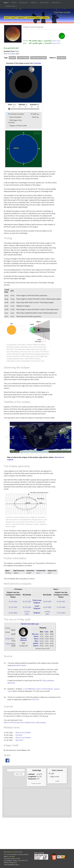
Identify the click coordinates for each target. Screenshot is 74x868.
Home (7, 18)
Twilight (8, 639)
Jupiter (36, 643)
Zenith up (35, 114)
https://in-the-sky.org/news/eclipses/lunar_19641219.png (25, 722)
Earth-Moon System (34, 18)
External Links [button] (10, 6)
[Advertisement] (37, 802)
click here (12, 856)
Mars (37, 641)
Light (52, 774)
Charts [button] (14, 3)
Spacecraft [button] (24, 3)
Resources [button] (56, 3)
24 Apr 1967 (47, 601)
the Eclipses (12, 54)
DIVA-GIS (35, 700)
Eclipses (46, 18)
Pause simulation (15, 117)
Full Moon (19, 735)
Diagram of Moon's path (17, 126)
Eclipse (12, 58)
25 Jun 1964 (13, 601)
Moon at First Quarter (23, 733)
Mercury (35, 634)
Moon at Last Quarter (23, 738)
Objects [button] (34, 3)
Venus (36, 636)
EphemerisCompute (19, 665)
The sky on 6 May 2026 (30, 624)
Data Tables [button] (44, 3)
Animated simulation (16, 114)
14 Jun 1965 (47, 607)
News (13, 18)
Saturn (36, 646)
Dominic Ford (10, 852)
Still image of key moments (15, 121)
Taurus (38, 573)
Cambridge (37, 63)
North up (35, 117)
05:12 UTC (57, 43)
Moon (36, 639)
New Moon (19, 740)
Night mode (54, 777)
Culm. (47, 632)
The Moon (61, 58)
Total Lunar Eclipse (38, 58)
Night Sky (21, 18)
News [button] (6, 3)
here (18, 859)
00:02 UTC (56, 41)
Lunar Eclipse (23, 58)
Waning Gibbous (23, 639)
